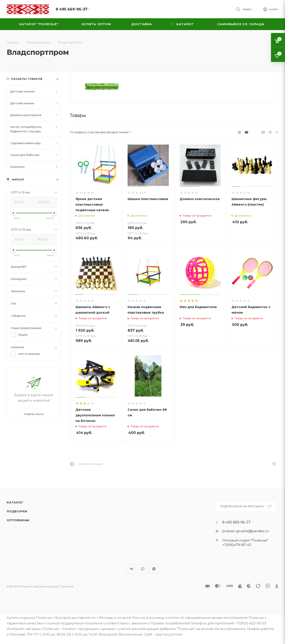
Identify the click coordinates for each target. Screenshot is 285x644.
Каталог (15, 502)
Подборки (17, 511)
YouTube (143, 569)
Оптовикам (18, 520)
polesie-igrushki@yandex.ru (245, 531)
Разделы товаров (27, 79)
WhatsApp (154, 569)
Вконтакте (131, 569)
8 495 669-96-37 (72, 9)
